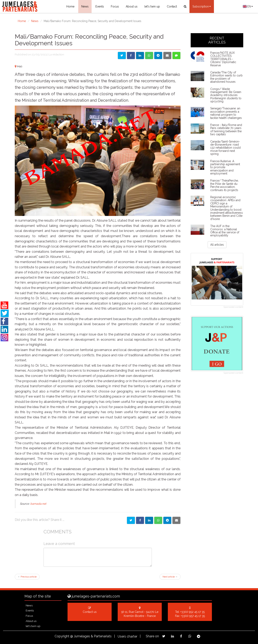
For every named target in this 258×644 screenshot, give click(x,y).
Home (70, 6)
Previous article (27, 577)
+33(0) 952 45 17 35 (192, 612)
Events (100, 6)
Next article (170, 577)
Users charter (127, 636)
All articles (217, 245)
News (85, 6)
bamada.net (38, 504)
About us (132, 6)
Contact (172, 6)
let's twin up (152, 6)
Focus (115, 6)
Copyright (62, 636)
